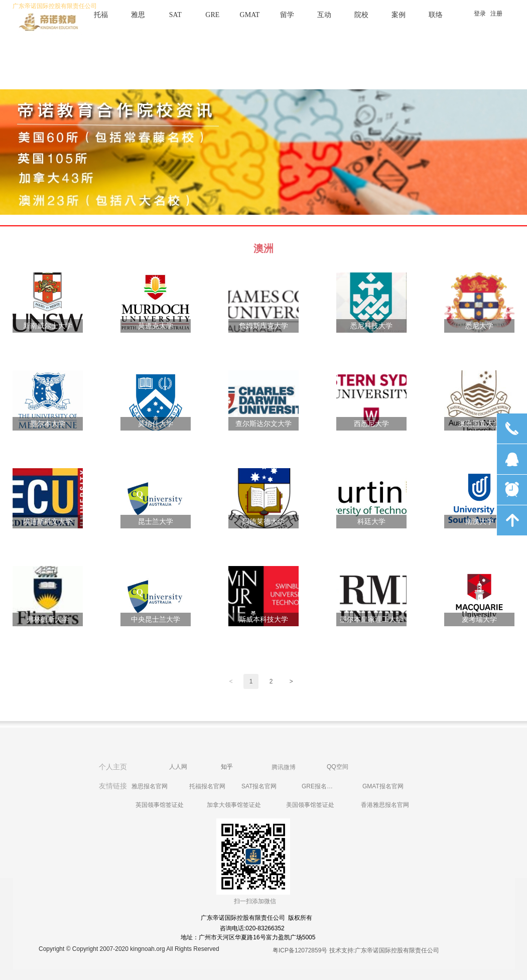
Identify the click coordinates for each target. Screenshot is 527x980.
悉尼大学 (479, 326)
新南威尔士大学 (48, 326)
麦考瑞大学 (479, 619)
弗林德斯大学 (48, 619)
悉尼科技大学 (371, 326)
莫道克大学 (156, 326)
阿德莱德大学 (263, 522)
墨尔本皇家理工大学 (371, 619)
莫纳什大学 (156, 424)
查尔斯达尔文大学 (263, 424)
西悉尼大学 (371, 424)
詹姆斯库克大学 (263, 326)
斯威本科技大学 (263, 619)
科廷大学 (371, 522)
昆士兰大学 (156, 522)
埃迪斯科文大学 (48, 522)
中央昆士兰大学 (156, 619)
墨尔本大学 (48, 424)
